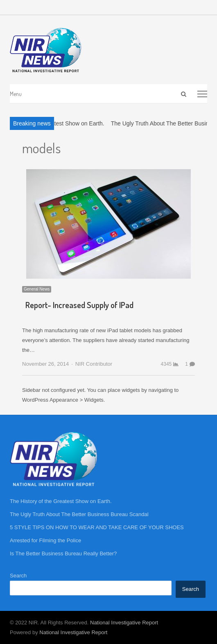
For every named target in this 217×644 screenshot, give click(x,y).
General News (37, 289)
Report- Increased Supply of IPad (79, 305)
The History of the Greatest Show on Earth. (61, 501)
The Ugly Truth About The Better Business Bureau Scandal (79, 514)
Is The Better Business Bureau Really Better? (63, 553)
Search (18, 576)
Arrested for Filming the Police (45, 540)
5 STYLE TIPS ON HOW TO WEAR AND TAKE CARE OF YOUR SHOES (97, 527)
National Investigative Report (124, 623)
